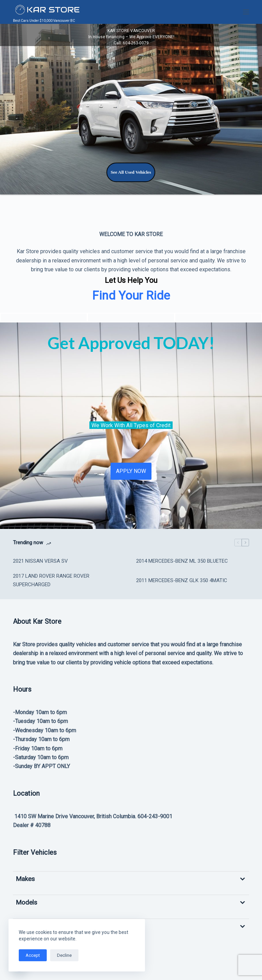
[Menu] (246, 12)
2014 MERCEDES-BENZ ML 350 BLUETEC (182, 561)
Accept (33, 955)
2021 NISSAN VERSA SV (40, 561)
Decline (64, 955)
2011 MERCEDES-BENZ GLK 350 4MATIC (182, 580)
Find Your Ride (131, 296)
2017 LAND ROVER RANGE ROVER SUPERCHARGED (51, 580)
